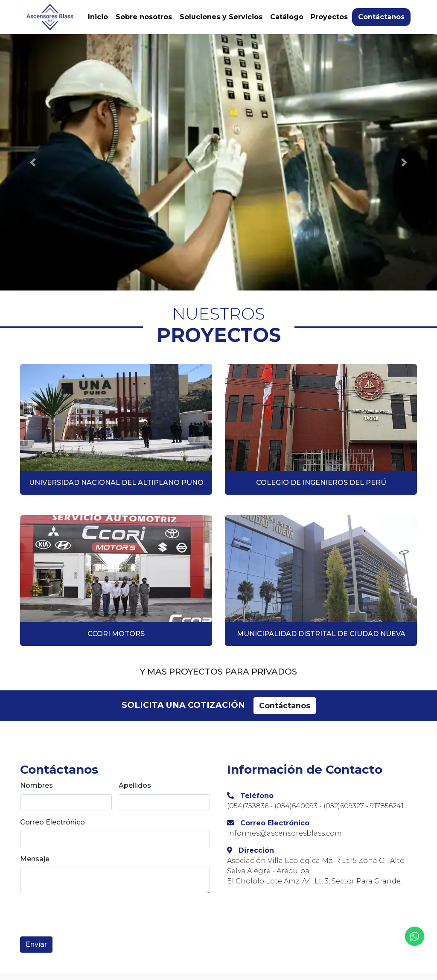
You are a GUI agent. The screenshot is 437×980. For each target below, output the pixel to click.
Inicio (98, 17)
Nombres (36, 785)
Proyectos (329, 17)
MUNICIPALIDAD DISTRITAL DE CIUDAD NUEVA (321, 634)
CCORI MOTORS (116, 634)
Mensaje (35, 859)
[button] (33, 162)
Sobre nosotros (144, 17)
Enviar (36, 944)
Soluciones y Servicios (221, 17)
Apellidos (135, 785)
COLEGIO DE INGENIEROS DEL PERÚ (321, 483)
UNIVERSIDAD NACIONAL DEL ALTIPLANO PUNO (116, 483)
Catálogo (287, 17)
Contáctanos (381, 17)
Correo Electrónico (52, 822)
